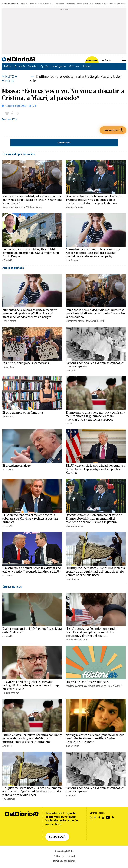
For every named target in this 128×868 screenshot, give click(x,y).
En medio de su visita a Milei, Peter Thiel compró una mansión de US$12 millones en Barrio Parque (31, 253)
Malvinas (24, 3)
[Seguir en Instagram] (103, 817)
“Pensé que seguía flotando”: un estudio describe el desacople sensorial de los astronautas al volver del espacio (91, 632)
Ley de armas (71, 3)
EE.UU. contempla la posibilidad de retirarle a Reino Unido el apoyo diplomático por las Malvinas (95, 469)
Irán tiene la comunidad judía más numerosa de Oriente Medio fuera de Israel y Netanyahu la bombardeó (32, 200)
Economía (20, 66)
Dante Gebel (108, 3)
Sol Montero (8, 417)
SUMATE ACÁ (57, 837)
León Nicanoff (72, 260)
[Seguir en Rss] (113, 817)
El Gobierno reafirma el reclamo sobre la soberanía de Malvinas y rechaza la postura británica (30, 519)
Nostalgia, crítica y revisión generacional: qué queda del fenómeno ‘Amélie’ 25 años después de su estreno (95, 738)
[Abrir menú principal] (124, 59)
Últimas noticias (12, 587)
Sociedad (33, 66)
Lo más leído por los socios (18, 154)
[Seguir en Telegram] (99, 817)
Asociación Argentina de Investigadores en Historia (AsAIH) (94, 686)
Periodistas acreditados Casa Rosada (90, 3)
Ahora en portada (13, 268)
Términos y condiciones (64, 861)
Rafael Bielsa (8, 470)
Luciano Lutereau (120, 3)
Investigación (59, 66)
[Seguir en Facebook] (95, 817)
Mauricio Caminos (74, 207)
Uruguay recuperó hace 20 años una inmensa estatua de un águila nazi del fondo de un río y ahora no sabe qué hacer (95, 572)
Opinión (44, 66)
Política (8, 66)
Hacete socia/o (92, 60)
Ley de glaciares (59, 3)
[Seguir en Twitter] (91, 817)
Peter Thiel (33, 3)
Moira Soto (71, 370)
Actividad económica (45, 3)
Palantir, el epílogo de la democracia (26, 363)
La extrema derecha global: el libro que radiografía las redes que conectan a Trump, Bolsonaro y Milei (31, 685)
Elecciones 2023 (9, 119)
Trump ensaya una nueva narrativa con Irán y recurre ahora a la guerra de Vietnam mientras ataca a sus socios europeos (95, 416)
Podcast (87, 66)
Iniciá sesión (107, 60)
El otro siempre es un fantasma (23, 413)
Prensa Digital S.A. (64, 851)
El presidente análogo (16, 466)
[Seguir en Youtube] (108, 817)
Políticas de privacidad (64, 856)
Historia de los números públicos (87, 682)
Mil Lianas (74, 66)
